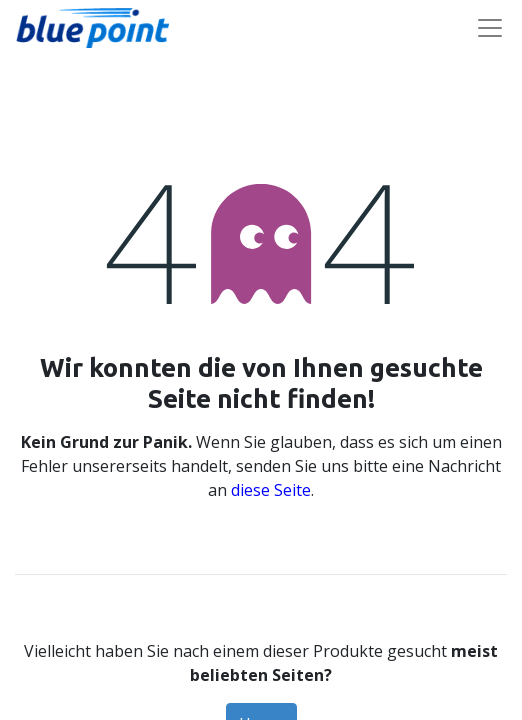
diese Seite (271, 490)
